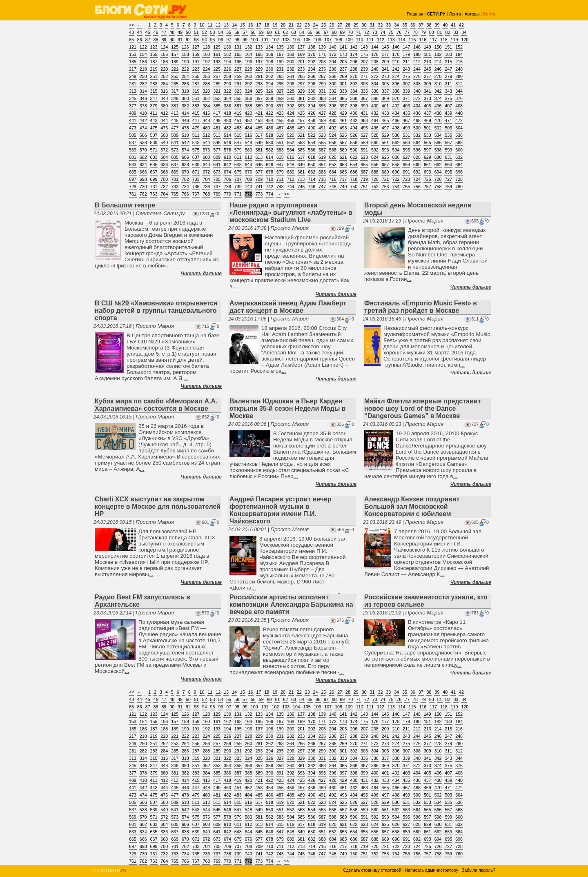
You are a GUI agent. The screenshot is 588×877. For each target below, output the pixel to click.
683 (322, 172)
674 (227, 172)
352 (206, 98)
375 (448, 98)
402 (396, 106)
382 (185, 106)
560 (375, 142)
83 (456, 32)
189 (175, 62)
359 (280, 98)
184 (459, 54)
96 (220, 40)
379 (154, 106)
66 (318, 32)
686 (354, 172)
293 (259, 84)
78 (415, 32)
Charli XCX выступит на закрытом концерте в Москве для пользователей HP (158, 506)
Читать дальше (201, 274)
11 (210, 25)
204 (333, 62)
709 (259, 179)
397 (343, 106)
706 (227, 179)
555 (322, 142)
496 (375, 128)
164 (249, 54)
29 (356, 25)
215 (448, 62)
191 (196, 62)
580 (249, 150)
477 (175, 128)
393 (301, 106)
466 (396, 120)
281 (133, 84)
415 (196, 113)
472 (459, 120)
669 (175, 172)
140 (333, 47)
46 (156, 32)
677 (259, 172)
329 (301, 91)
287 (196, 84)
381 (175, 106)
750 (354, 187)
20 (283, 25)
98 (237, 40)
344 (459, 91)
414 (185, 113)
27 (340, 25)
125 (175, 47)
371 (406, 98)
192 (206, 62)
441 (133, 120)
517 (259, 135)
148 (417, 47)
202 (312, 62)
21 (291, 25)
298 (312, 84)
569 (133, 150)
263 (280, 76)
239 (364, 69)
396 (333, 106)
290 (227, 84)
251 (154, 76)
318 (185, 91)
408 (459, 106)
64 (302, 32)
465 (385, 120)
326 (269, 91)
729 (133, 187)
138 (312, 47)
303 (364, 84)
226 (227, 69)
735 (196, 187)
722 (396, 179)
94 (205, 40)
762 (143, 194)
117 (433, 40)
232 (291, 69)
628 (417, 157)
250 (143, 76)
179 (406, 54)
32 (380, 25)
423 (280, 113)
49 (180, 32)
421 (259, 113)
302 (354, 84)
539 (154, 142)
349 (175, 98)
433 (385, 113)
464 (375, 120)
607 (196, 157)
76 (399, 32)
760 (459, 187)
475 (154, 128)
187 (154, 62)
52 (205, 32)
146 (396, 47)
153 (133, 54)
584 (291, 150)
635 (154, 165)
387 (238, 106)
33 (388, 25)
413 (175, 113)
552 (291, 142)
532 (417, 135)
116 (423, 40)
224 (206, 69)
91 (180, 40)
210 (396, 62)
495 (364, 128)
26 (332, 25)
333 (343, 91)
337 (385, 91)
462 (354, 120)
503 (448, 128)
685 (343, 172)
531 (406, 135)
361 (301, 98)
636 (164, 165)
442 (143, 120)
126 (185, 47)
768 (206, 194)
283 (154, 84)
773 (259, 194)
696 (459, 172)
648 (291, 165)
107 (328, 40)
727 (448, 179)
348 (164, 98)
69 (342, 32)
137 (301, 47)
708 (249, 179)
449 (217, 120)
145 (385, 47)
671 (196, 172)
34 (396, 25)
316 (164, 91)
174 (354, 54)
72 (367, 32)
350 (185, 98)
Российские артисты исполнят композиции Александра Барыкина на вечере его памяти (291, 604)
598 (438, 150)
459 (322, 120)
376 (459, 98)
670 (185, 172)
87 (148, 40)
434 (396, 113)
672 (206, 172)
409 (133, 113)
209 (385, 62)
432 (375, 113)
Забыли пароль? (479, 870)
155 (154, 54)
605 (175, 157)
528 (375, 135)
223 (196, 69)
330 (312, 91)
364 (333, 98)
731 (154, 187)
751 (364, 187)
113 (391, 40)
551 (280, 142)
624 (375, 157)
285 (175, 84)
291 (238, 84)
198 (269, 62)
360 (291, 98)
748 (333, 187)
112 (381, 40)
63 (294, 32)
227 (238, 69)
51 (196, 32)
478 (185, 128)
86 (140, 40)
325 (259, 91)
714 (312, 179)
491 (322, 128)
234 (312, 69)
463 (364, 120)
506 (143, 135)
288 (206, 84)
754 (396, 187)
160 (206, 54)
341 (428, 91)
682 (312, 172)
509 (175, 135)
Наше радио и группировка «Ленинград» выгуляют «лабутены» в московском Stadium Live (291, 213)
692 (417, 172)
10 (202, 25)
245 (428, 69)
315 (154, 91)
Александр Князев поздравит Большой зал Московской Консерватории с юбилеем (412, 506)
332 (333, 91)
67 (326, 32)
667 (154, 172)
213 (428, 62)
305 (385, 84)
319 (196, 91)
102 (275, 40)
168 (291, 54)
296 (291, 84)
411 (154, 113)
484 (249, 128)
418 (227, 113)
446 (185, 120)
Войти (489, 14)
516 (249, 135)
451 (238, 120)
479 (196, 128)
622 (354, 157)
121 (133, 47)
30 (364, 25)
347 (154, 98)
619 (322, 157)
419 (238, 113)
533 (428, 135)
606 (185, 157)
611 (238, 157)
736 (206, 187)
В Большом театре (125, 205)
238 (354, 69)
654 (354, 165)
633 (133, 165)
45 (148, 32)
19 (275, 25)
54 (220, 32)
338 (396, 91)
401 (385, 106)
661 (428, 165)
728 (459, 179)
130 (227, 47)
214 (438, 62)
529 (385, 135)
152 (459, 47)
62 (285, 32)
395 (322, 106)
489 (301, 128)
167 (280, 54)
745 (301, 187)
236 (333, 69)
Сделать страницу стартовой (372, 870)
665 (133, 172)
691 (406, 172)
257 (217, 76)
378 (143, 106)
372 (417, 98)
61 (277, 32)
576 (206, 150)
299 (322, 84)
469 (428, 120)
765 (175, 194)
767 (196, 194)
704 (206, 179)
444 (164, 120)
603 (154, 157)
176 (375, 54)
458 (312, 120)
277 (428, 76)
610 (227, 157)
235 (322, 69)
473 (133, 128)
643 (238, 165)
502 (438, 128)
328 (291, 91)
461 (343, 120)
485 (259, 128)
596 (417, 150)
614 (269, 157)
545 (217, 142)
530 (396, 135)
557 (343, 142)
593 (385, 150)
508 (164, 135)
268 (333, 76)
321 (217, 91)
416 (206, 113)
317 (175, 91)
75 (391, 32)
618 (312, 157)
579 (238, 150)
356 (249, 98)
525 (343, 135)
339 (406, 91)
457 (301, 120)
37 (421, 25)
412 (164, 113)
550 (269, 142)
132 (249, 47)
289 (217, 84)
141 (343, 47)
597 (428, 150)
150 (438, 47)
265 (301, 76)
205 (343, 62)
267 (322, 76)
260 (249, 76)
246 (438, 69)
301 (343, 84)
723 (406, 179)
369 (385, 98)
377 (133, 106)
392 (291, 106)
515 (238, 135)
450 (227, 120)
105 (307, 40)
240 (375, 69)
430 (354, 113)
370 (396, 98)
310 (438, 84)
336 (375, 91)
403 (406, 106)
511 (196, 135)
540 (164, 142)
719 (364, 179)
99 (245, 40)
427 (322, 113)
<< (131, 25)
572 (164, 150)
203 (322, 62)
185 (133, 62)
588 (333, 150)
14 (234, 25)
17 (259, 25)
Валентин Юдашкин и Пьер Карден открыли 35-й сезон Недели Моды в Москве (288, 408)
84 (464, 32)
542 (185, 142)
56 (237, 32)
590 (354, 150)
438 (438, 113)
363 (322, 98)
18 (267, 25)
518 (269, 135)
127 (196, 47)
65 (310, 32)
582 (269, 150)
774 (269, 194)
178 (396, 54)
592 (375, 150)
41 (453, 25)
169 (301, 54)
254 (185, 76)
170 (312, 54)
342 (438, 91)
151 (448, 47)
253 (175, 76)
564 (417, 142)
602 (143, 157)
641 (217, 165)
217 (133, 69)
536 (459, 135)
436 (417, 113)
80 (432, 32)
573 (175, 150)
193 (217, 62)
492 (333, 128)
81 (440, 32)
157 (175, 54)
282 (143, 84)
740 (249, 187)
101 (265, 40)
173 (343, 54)
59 (261, 32)
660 (417, 165)
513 (217, 135)
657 (385, 165)
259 (238, 76)
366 (354, 98)
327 (280, 91)
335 (364, 91)
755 (406, 187)
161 (217, 54)
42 (461, 25)
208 (375, 62)
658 (396, 165)
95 (213, 40)
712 (291, 179)
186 (143, 62)
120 (465, 40)
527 (364, 135)
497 (385, 128)
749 (343, 187)
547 (238, 142)
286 (185, 84)
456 (291, 120)
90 (172, 40)
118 (444, 40)
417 (217, 113)
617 (301, 157)
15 (243, 25)
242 (396, 69)
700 (164, 179)
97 (229, 40)
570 (143, 150)
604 (164, 157)
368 (375, 98)
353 (217, 98)
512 (206, 135)
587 (322, 150)
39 (437, 25)
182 (438, 54)
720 (375, 179)
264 (291, 76)
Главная (415, 14)
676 (249, 172)
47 (164, 32)
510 (185, 135)
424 (291, 113)
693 (428, 172)
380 (164, 106)
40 (445, 25)
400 (375, 106)
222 (185, 69)
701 (175, 179)
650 (312, 165)
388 (249, 106)
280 (459, 76)
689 (385, 172)
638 (185, 165)
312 (459, 84)
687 (364, 172)
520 (291, 135)
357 (259, 98)
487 (280, 128)
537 (133, 142)
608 (206, 157)
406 (438, 106)
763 (154, 194)
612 (249, 157)
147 (406, 47)
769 (217, 194)
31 (372, 25)
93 (196, 40)
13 (226, 25)
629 (428, 157)
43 (131, 32)
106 (318, 40)
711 (280, 179)
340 (417, 91)
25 (323, 25)
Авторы (472, 14)
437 (428, 113)
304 (375, 84)
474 (143, 128)
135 (280, 47)
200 (291, 62)
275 (406, 76)
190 (185, 62)
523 (322, 135)
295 (280, 84)
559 (364, 142)
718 (354, 179)
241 (385, 69)
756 (417, 187)
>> (287, 194)
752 (375, 187)
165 (259, 54)
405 (428, 106)
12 (218, 25)
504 (459, 128)
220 (164, 69)
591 (364, 150)
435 (406, 113)
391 (280, 106)
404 (417, 106)
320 (206, 91)
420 (249, 113)
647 (280, 165)
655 (364, 165)
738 (227, 187)
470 (438, 120)
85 (131, 40)
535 (448, 135)
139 (322, 47)
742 (269, 187)
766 (185, 194)
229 (259, 69)
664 (459, 165)
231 (280, 69)
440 (459, 113)
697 (133, 179)
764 (164, 194)
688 (375, 172)
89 (164, 40)
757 (428, 187)
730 (143, 187)
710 (269, 179)
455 (280, 120)
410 (143, 113)
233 (301, 69)
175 (364, 54)
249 (133, 76)
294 (269, 84)
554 (312, 142)
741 (259, 187)
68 (334, 32)
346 (143, 98)
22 (299, 25)
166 (269, 54)
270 (354, 76)
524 (333, 135)
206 (354, 62)
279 (448, 76)
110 (360, 40)
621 (343, 157)
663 (448, 165)
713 (301, 179)
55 (229, 32)
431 (364, 113)
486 (269, 128)
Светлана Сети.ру (160, 213)
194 (227, 62)
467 (406, 120)
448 (206, 120)
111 (370, 40)
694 (438, 172)
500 (417, 128)
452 (249, 120)
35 (405, 25)
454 (269, 120)
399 (364, 106)
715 (322, 179)
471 (448, 120)
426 (312, 113)
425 (301, 113)
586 (312, 150)
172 (333, 54)
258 (227, 76)
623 (364, 157)
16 (251, 25)
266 (312, 76)
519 (280, 135)
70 (350, 32)
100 (254, 40)
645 (259, 165)
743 (280, 187)
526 (354, 135)
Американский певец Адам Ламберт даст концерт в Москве (288, 307)
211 (406, 62)
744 (291, 187)
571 (154, 150)
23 (307, 25)
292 (249, 84)
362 (312, 98)
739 (238, 187)
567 (448, 142)
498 (396, 128)
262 (269, 76)
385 (217, 106)
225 (217, 69)
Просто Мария (290, 228)
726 (438, 179)
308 (417, 84)
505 (133, 135)
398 (354, 106)
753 (385, 187)
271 (364, 76)
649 (301, 165)
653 (343, 165)
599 (448, 150)
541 (175, 142)
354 (227, 98)
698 (143, 179)
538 (143, 142)
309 (428, 84)
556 (333, 142)
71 (359, 32)
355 (238, 98)
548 (249, 142)
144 (375, 47)
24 (316, 25)
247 (448, 69)
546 (227, 142)
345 (133, 98)
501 (428, 128)
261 (259, 76)
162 (227, 54)
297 (301, 84)
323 (238, 91)
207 (364, 62)
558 (354, 142)
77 (407, 32)
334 (354, 91)
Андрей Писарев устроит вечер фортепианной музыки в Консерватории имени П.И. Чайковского (281, 510)
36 (413, 25)
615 (280, 157)
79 (423, 32)
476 (164, 128)
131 (238, 47)
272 (375, 76)
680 (291, 172)
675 (238, 172)
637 (175, 165)
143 (364, 47)
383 (196, 106)
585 (301, 150)
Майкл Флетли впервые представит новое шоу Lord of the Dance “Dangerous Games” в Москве (422, 408)
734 (185, 187)
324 (249, 91)
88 (156, 40)
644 (249, 165)
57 (245, 32)
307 (406, 84)
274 (396, 76)
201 (301, 62)
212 (417, 62)
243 (406, 69)
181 (428, 54)
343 (448, 91)
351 (196, 98)
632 (459, 157)
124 (164, 47)
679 (280, 172)
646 (269, 165)
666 (143, 172)
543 (196, 142)
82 (448, 32)
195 (238, 62)
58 (253, 32)
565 (428, 142)
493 (343, 128)
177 (385, 54)
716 (333, 179)
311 (448, 84)
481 (217, 128)
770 (227, 194)
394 (312, 106)
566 (438, 142)
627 (406, 157)
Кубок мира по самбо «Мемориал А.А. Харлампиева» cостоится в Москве (156, 405)
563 (406, 142)
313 (133, 91)
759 (448, 187)
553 (301, 142)
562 (396, 142)
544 (206, 142)
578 (227, 150)
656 (375, 165)
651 (322, 165)
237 (343, 69)
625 (385, 157)
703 (196, 179)
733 (175, 187)
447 (196, 120)
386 (227, 106)
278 (438, 76)
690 (396, 172)
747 (322, 187)
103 (286, 40)
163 (238, 54)
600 (459, 150)
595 (406, 150)
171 (322, 54)
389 (259, 106)
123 (154, 47)
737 (217, 187)
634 (143, 165)
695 (448, 172)
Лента (455, 14)
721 (385, 179)
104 (296, 40)
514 (227, 135)
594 (396, 150)
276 (417, 76)
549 (259, 142)
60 (269, 32)
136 (291, 47)
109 (349, 40)
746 (312, 187)
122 (143, 47)
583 (280, 150)
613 (259, 157)
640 (206, 165)
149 (428, 47)
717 (343, 179)
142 (354, 47)
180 (417, 54)
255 (196, 76)
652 (333, 165)
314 (143, 91)
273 (385, 76)
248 (459, 69)
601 (133, 157)
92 (188, 40)
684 (333, 172)
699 (154, 179)
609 (217, 157)
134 (269, 47)
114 (402, 40)
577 (217, 150)
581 (259, 150)
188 (164, 62)
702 (185, 179)
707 (238, 179)
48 (172, 32)
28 (348, 25)
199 (280, 62)
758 (438, 187)
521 (301, 135)
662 (438, 165)
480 (206, 128)
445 (175, 120)
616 (291, 157)
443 (154, 120)
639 (196, 165)
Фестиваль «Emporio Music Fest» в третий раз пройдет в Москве (421, 307)
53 (213, 32)
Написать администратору (431, 870)
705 (217, 179)
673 (217, 172)
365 (343, 98)
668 (164, 172)
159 (196, 54)
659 (406, 165)
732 (164, 187)
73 (375, 32)
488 (291, 128)
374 (438, 98)
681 (301, 172)
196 (249, 62)
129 (217, 47)
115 (412, 40)
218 (143, 69)
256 (206, 76)
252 (164, 76)
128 (206, 47)
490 (312, 128)
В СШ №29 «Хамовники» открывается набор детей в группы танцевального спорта (156, 311)
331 (322, 91)
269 (343, 76)
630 (438, 157)
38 (429, 25)
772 (249, 194)
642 (227, 165)
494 (354, 128)
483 (238, 128)
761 (133, 194)
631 (448, 157)
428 (333, 113)
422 (269, 113)
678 (269, 172)
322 (227, 91)
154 (143, 54)
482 (227, 128)
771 (238, 194)
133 (259, 47)
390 (269, 106)
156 (164, 54)
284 (164, 84)
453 (259, 120)
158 (185, 54)
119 (454, 40)
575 (196, 150)
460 (333, 120)
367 (364, 98)
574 (185, 150)
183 (448, 54)
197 (259, 62)
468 (417, 120)
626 (396, 157)
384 (206, 106)
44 (140, 32)
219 (154, 69)
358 (269, 98)
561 (385, 142)
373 (428, 98)
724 (417, 179)
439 (448, 113)
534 (438, 135)
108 (339, 40)
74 (383, 32)
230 (269, 69)
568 (459, 142)
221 (175, 69)
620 (333, 157)
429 (343, 113)
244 (417, 69)
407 (448, 106)
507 (154, 135)
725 (428, 179)
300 (333, 84)
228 (249, 69)
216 (459, 62)
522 (312, 135)
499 (406, 128)
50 (188, 32)
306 (396, 84)
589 (343, 150)
